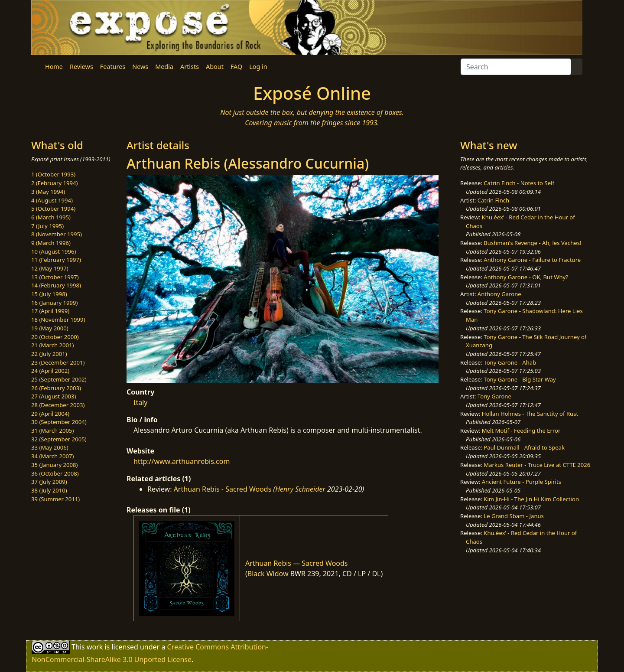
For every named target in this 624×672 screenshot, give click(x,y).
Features (113, 67)
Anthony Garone (499, 294)
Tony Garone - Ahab (510, 362)
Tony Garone (494, 396)
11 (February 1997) (56, 260)
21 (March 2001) (52, 345)
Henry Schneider (300, 489)
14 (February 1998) (56, 285)
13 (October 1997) (55, 277)
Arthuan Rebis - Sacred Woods (223, 489)
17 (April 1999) (50, 311)
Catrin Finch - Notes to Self (519, 183)
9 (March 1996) (51, 243)
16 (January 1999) (54, 303)
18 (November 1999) (58, 320)
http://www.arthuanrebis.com (182, 461)
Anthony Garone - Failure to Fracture (532, 260)
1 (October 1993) (53, 174)
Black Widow (268, 574)
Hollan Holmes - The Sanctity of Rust (530, 414)
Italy (140, 402)
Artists (190, 67)
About (215, 67)
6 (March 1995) (51, 217)
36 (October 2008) (55, 473)
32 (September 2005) (59, 439)
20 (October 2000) (55, 337)
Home (54, 67)
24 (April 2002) (50, 371)
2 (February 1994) (54, 183)
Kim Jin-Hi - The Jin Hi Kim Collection (531, 499)
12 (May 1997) (50, 268)
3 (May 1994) (48, 192)
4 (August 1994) (52, 200)
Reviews (81, 67)
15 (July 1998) (49, 294)
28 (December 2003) (58, 405)
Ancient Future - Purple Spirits (522, 482)
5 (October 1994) (53, 209)
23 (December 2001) (58, 362)
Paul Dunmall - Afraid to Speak (524, 447)
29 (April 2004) (50, 414)
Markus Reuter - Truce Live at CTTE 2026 (537, 465)
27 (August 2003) (54, 396)
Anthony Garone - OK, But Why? (526, 277)
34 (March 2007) (52, 456)
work (95, 647)
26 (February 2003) (56, 388)
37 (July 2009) (49, 482)
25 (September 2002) (59, 379)
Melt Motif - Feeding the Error (521, 431)
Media (164, 67)
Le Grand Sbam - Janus (514, 516)
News (140, 67)
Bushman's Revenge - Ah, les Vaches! (532, 243)
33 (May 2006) (50, 447)
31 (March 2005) (52, 431)
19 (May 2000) (50, 328)
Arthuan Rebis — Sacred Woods (297, 563)
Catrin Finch (493, 200)
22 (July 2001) (49, 354)
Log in (258, 67)
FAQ (236, 67)
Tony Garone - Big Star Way (520, 379)
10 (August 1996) (54, 251)
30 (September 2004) (59, 422)
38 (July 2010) (49, 490)
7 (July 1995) (47, 226)
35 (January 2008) (54, 465)
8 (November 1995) (57, 234)
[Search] (516, 67)
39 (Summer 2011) (55, 499)
